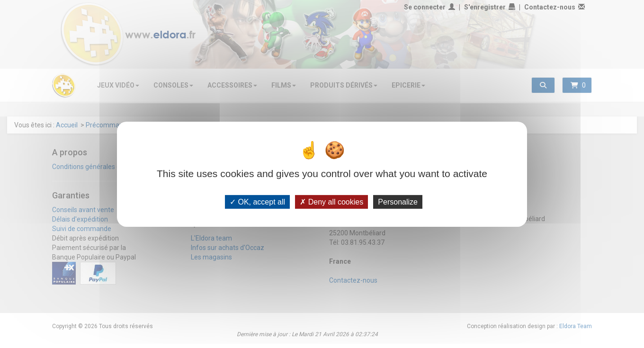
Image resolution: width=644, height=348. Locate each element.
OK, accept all (257, 201)
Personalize (398, 201)
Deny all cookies (331, 201)
